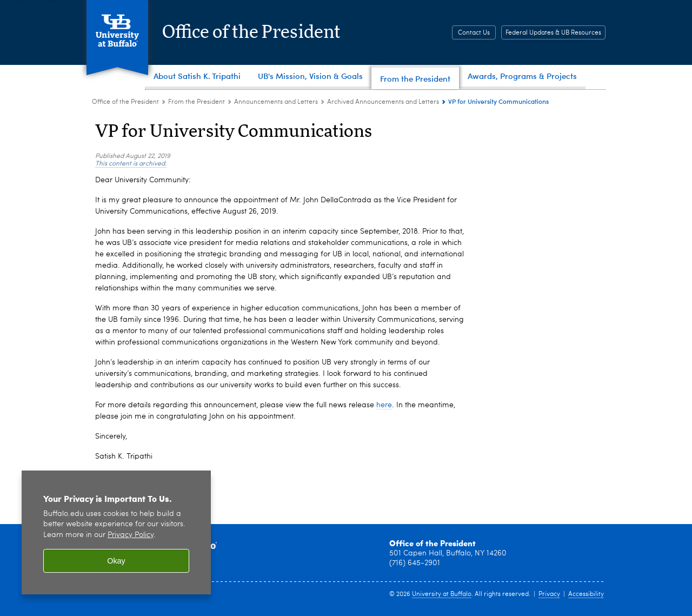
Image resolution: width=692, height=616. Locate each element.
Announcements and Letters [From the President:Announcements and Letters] (276, 102)
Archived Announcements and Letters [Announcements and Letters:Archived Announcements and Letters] (383, 102)
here (384, 405)
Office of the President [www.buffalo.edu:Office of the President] (125, 102)
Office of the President (264, 32)
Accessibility (586, 594)
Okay (116, 561)
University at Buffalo (442, 594)
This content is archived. (131, 164)
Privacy (549, 594)
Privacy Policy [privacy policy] (131, 535)
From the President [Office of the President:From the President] (197, 102)
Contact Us (474, 33)
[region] (116, 532)
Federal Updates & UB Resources (553, 33)
